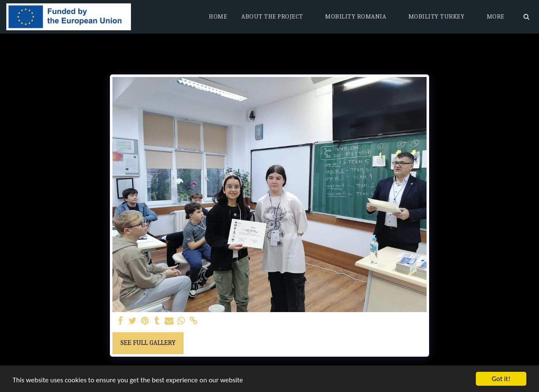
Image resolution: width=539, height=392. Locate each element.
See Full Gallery (148, 343)
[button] (276, 17)
